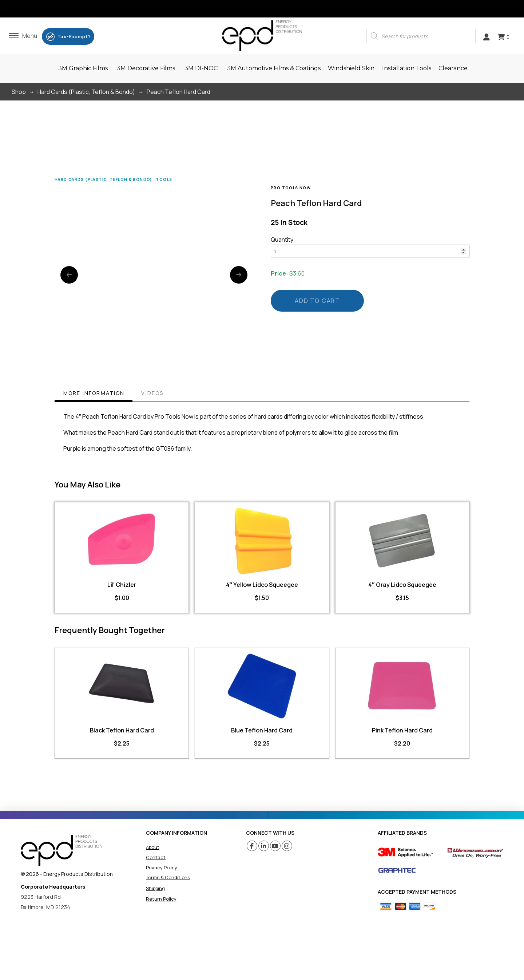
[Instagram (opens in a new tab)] (287, 846)
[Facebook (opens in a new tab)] (252, 846)
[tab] (94, 394)
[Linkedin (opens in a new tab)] (264, 846)
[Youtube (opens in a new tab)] (275, 846)
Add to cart (317, 301)
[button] (23, 36)
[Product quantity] (370, 251)
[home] (61, 851)
